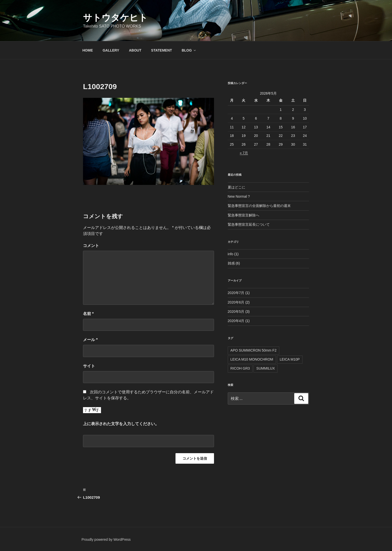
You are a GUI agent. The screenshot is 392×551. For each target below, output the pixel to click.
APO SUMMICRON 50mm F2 (253, 350)
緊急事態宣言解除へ (243, 215)
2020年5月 (236, 312)
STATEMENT (161, 50)
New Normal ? (239, 196)
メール (90, 340)
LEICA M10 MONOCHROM (252, 359)
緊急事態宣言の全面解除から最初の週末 (259, 206)
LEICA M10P (290, 359)
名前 (88, 314)
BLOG (189, 50)
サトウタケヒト (115, 18)
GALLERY (111, 50)
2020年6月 (236, 302)
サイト (89, 366)
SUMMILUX (265, 368)
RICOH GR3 (240, 368)
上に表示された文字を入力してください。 (121, 424)
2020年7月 (236, 293)
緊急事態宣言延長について (249, 224)
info (231, 254)
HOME (88, 50)
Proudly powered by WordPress (106, 539)
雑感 (231, 263)
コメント (91, 246)
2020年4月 (236, 321)
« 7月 (244, 153)
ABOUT (135, 50)
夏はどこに (236, 187)
